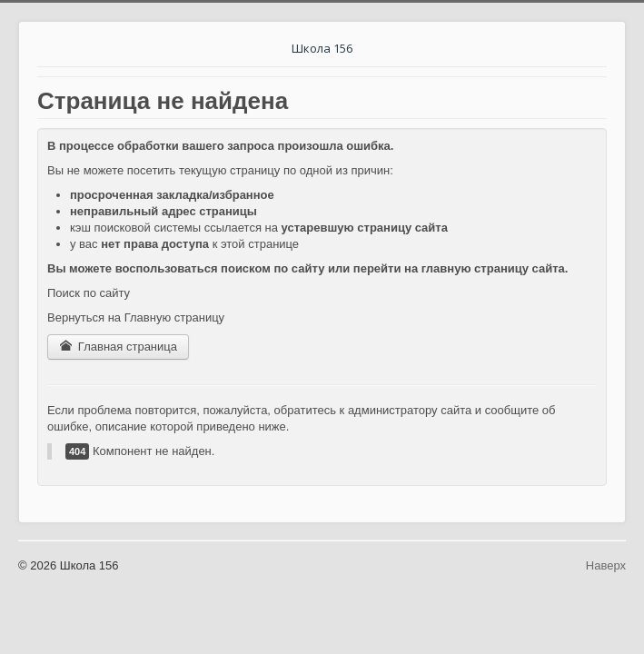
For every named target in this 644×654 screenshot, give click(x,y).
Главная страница (118, 347)
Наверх (606, 565)
